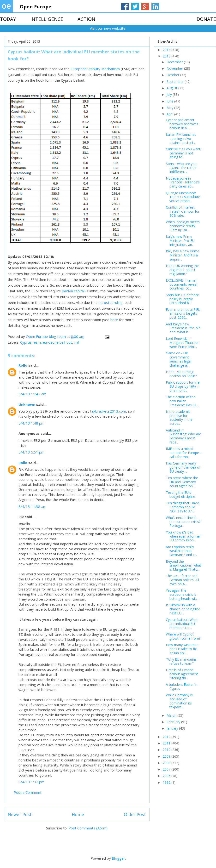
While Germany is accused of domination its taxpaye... (179, 701)
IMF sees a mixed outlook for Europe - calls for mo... (183, 453)
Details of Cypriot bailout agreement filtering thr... (182, 674)
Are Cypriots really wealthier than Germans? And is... (182, 551)
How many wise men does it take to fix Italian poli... (182, 649)
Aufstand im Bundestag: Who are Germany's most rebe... (183, 436)
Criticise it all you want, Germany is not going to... (184, 153)
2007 (167, 769)
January (173, 728)
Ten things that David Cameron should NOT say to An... (183, 507)
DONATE (206, 19)
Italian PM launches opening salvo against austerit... (181, 139)
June (170, 101)
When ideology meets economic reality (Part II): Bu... (183, 226)
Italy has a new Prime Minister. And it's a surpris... (183, 255)
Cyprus (26, 342)
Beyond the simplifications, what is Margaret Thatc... (183, 565)
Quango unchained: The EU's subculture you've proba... (183, 197)
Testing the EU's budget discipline (180, 494)
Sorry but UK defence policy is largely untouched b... (182, 299)
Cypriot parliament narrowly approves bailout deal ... (182, 124)
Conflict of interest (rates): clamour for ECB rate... (183, 211)
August (172, 88)
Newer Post (20, 814)
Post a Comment (28, 792)
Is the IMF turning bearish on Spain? (181, 374)
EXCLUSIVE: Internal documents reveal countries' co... (182, 284)
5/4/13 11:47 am (32, 394)
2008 (167, 763)
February (174, 722)
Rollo (23, 365)
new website (115, 28)
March (172, 715)
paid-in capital (73, 291)
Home (78, 814)
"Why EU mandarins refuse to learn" (181, 661)
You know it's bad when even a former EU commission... (183, 536)
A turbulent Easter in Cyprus (182, 686)
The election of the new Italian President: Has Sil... (182, 401)
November (175, 68)
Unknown (27, 404)
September (176, 82)
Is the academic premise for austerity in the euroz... (179, 417)
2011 (167, 743)
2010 (167, 750)
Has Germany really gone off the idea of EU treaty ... (183, 467)
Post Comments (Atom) (88, 828)
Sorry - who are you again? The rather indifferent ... (181, 168)
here (114, 320)
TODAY (8, 19)
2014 (167, 50)
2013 (167, 56)
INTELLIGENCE (47, 19)
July (170, 94)
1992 (167, 782)
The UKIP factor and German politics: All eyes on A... (182, 580)
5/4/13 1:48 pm (31, 423)
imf (76, 342)
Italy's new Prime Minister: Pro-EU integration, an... (180, 241)
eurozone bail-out (57, 342)
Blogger (118, 858)
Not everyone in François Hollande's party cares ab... (183, 182)
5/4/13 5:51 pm (31, 452)
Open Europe (36, 7)
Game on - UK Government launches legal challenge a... (179, 359)
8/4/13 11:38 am (32, 506)
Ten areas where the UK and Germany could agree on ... (182, 482)
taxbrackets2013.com (108, 411)
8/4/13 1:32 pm (31, 782)
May (170, 108)
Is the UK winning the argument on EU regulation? (182, 270)
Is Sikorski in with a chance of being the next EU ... (183, 609)
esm (37, 342)
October (173, 75)
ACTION (86, 19)
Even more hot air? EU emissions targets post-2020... (183, 314)
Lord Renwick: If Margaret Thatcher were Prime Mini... (182, 343)
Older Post (135, 814)
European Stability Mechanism (95, 69)
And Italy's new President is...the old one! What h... (183, 328)
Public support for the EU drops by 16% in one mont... (183, 386)
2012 (167, 737)
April (170, 114)
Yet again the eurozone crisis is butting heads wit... (182, 594)
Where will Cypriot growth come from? (183, 636)
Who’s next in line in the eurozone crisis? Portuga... (183, 522)
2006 (167, 776)
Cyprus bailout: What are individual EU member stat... (182, 624)
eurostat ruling (111, 302)
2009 (167, 756)
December (175, 62)
